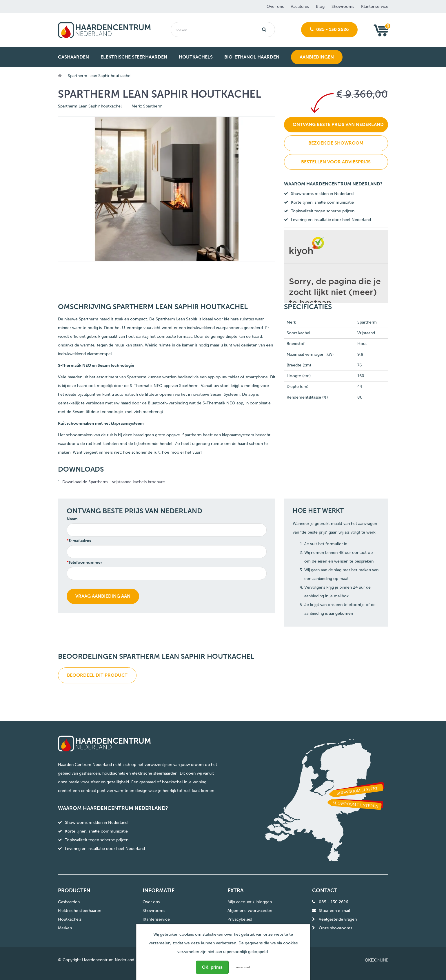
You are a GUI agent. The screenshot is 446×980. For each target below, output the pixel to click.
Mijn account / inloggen (250, 902)
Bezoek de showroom (336, 143)
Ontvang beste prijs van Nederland (338, 124)
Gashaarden (69, 902)
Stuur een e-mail (334, 911)
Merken (65, 928)
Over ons (275, 7)
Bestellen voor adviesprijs (336, 162)
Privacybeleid (240, 919)
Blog (320, 7)
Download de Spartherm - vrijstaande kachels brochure (114, 482)
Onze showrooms (335, 928)
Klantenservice (375, 7)
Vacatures (300, 7)
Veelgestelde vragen (338, 919)
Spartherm (153, 106)
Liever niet (242, 967)
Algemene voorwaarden (250, 911)
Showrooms (343, 7)
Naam (72, 519)
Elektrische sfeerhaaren (80, 911)
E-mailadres (80, 541)
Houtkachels (70, 919)
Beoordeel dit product (97, 675)
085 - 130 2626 (329, 29)
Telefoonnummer (85, 562)
